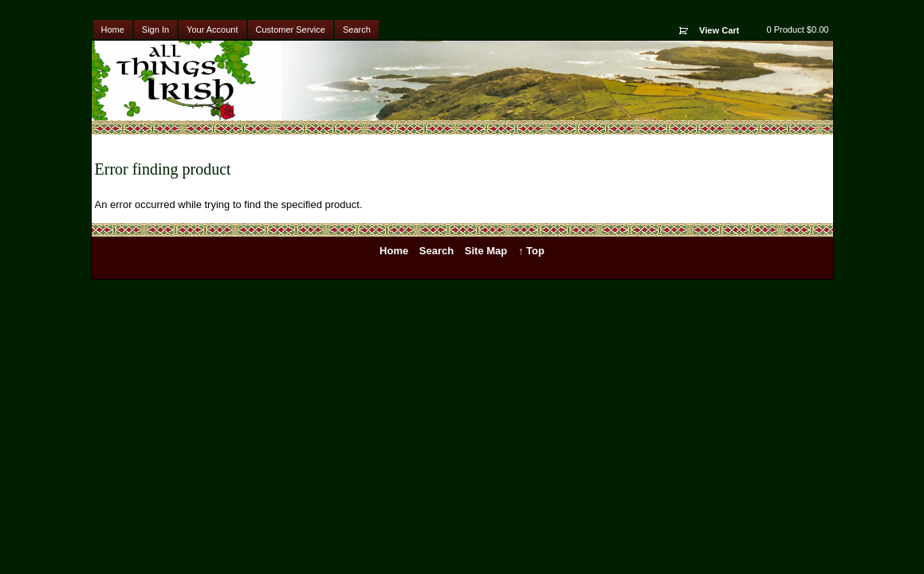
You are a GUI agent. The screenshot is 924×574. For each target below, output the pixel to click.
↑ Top (531, 251)
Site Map (486, 251)
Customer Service (291, 29)
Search (357, 29)
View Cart (719, 30)
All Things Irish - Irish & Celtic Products (190, 81)
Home (113, 29)
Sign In (155, 29)
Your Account (212, 29)
